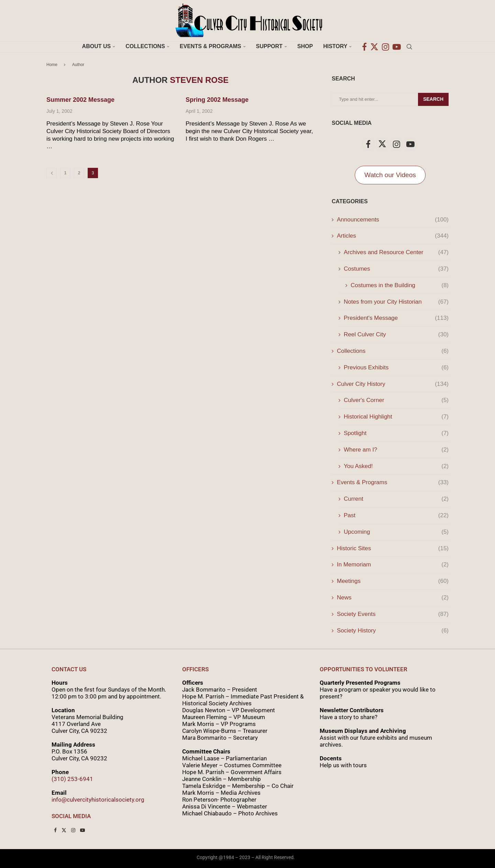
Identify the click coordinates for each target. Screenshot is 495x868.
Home (52, 65)
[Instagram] (386, 46)
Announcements (393, 220)
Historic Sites (393, 549)
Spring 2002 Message (217, 100)
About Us (97, 46)
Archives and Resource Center (396, 252)
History (335, 46)
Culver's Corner (396, 400)
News (393, 598)
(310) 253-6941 (72, 779)
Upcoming (396, 532)
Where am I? (396, 450)
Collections (145, 46)
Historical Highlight (396, 417)
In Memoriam (393, 565)
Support (269, 46)
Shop (305, 46)
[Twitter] (374, 46)
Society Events (393, 614)
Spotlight (396, 433)
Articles (393, 236)
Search (433, 99)
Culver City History (393, 384)
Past (396, 516)
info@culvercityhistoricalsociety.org (98, 800)
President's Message (396, 318)
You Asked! (396, 466)
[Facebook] (364, 46)
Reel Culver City (396, 335)
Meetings (393, 581)
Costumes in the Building (400, 285)
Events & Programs (211, 46)
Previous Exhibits (396, 368)
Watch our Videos (390, 175)
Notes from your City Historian (396, 302)
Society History (393, 631)
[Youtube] (397, 46)
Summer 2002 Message (80, 100)
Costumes (396, 269)
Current (396, 499)
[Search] (409, 46)
